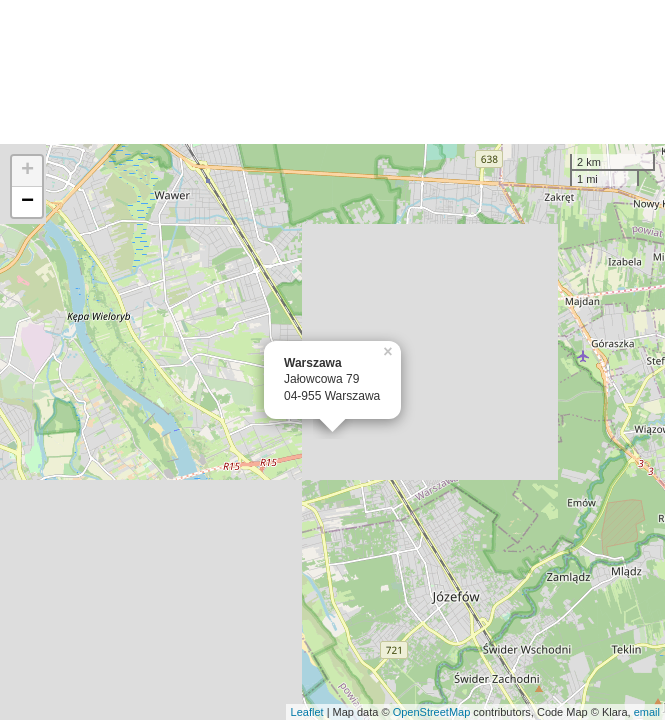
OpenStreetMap (432, 712)
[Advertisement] (332, 72)
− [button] (27, 202)
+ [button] (27, 171)
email (647, 712)
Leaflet (307, 712)
